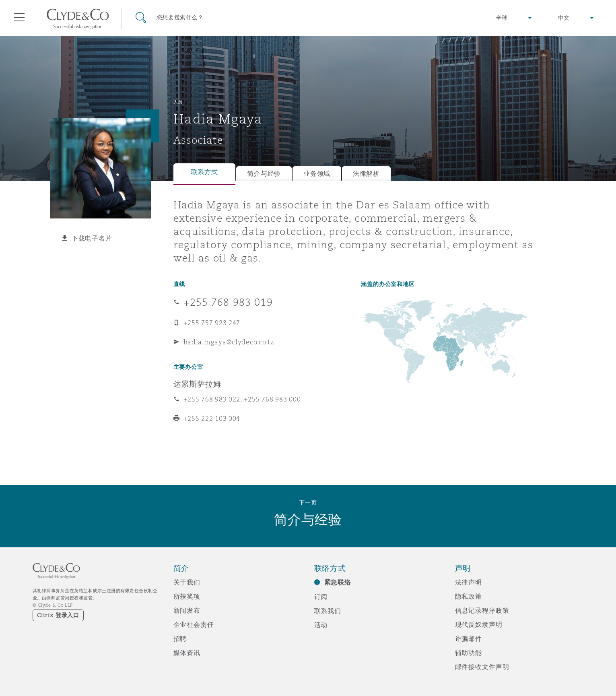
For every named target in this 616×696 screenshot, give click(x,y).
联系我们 (328, 611)
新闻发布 (187, 610)
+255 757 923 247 (212, 323)
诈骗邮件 (469, 638)
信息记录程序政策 (482, 610)
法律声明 (469, 582)
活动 (321, 625)
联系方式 (205, 172)
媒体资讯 (187, 653)
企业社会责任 (194, 624)
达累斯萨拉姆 (197, 384)
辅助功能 (469, 653)
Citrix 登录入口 (58, 615)
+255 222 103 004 (212, 418)
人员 (178, 102)
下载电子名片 (92, 238)
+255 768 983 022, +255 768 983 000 (242, 399)
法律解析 (366, 174)
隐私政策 (469, 596)
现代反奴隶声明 (479, 624)
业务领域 (317, 174)
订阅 (321, 597)
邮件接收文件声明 (482, 667)
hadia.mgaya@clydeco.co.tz (229, 342)
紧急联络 (338, 582)
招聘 (180, 638)
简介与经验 (264, 174)
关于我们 (187, 582)
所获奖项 (187, 596)
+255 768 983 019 (228, 302)
